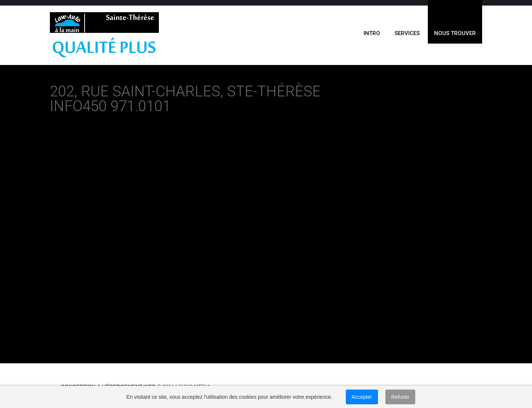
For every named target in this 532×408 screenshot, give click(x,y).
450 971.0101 (127, 106)
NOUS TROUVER (455, 33)
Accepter (362, 397)
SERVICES (407, 33)
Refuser (400, 397)
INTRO (372, 33)
